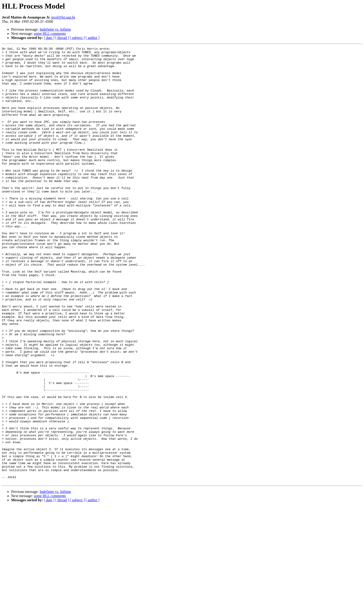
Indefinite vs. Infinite (55, 29)
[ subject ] (77, 38)
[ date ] (49, 38)
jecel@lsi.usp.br (63, 17)
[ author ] (93, 38)
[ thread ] (62, 38)
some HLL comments (50, 34)
